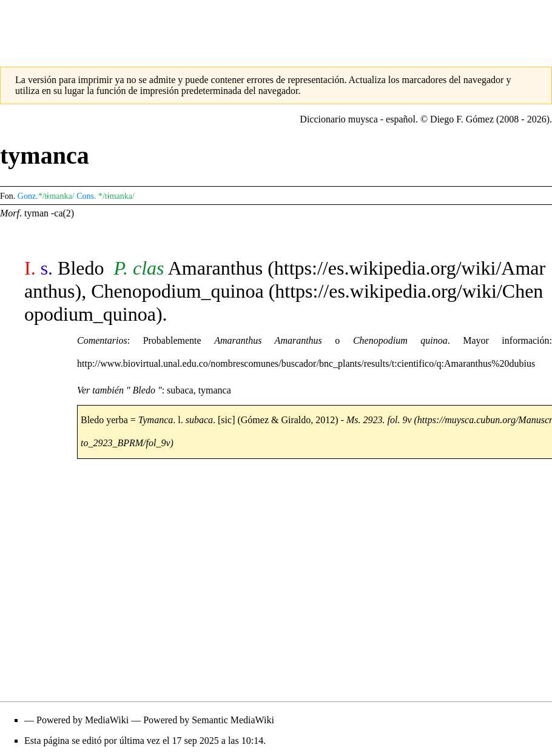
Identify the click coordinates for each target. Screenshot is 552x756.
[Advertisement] (276, 27)
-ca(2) (62, 213)
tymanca (215, 390)
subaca (180, 390)
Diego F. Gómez (462, 119)
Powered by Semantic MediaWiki (209, 720)
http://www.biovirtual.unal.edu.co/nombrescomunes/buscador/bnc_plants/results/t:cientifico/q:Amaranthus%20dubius (306, 363)
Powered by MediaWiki (82, 720)
